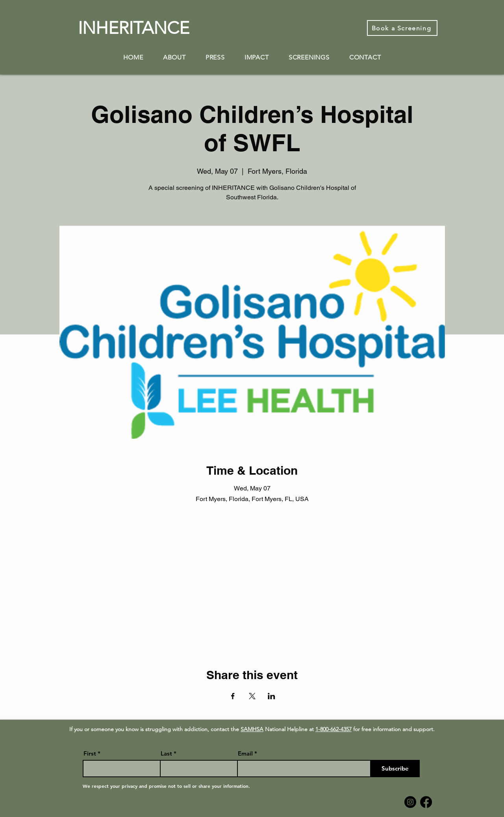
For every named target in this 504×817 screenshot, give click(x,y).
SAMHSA (252, 729)
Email (245, 753)
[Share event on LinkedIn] (271, 696)
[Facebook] (426, 802)
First (90, 753)
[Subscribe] (395, 769)
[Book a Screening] (402, 28)
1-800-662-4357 (334, 729)
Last (166, 753)
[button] (174, 57)
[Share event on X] (252, 696)
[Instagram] (410, 802)
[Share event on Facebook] (233, 696)
